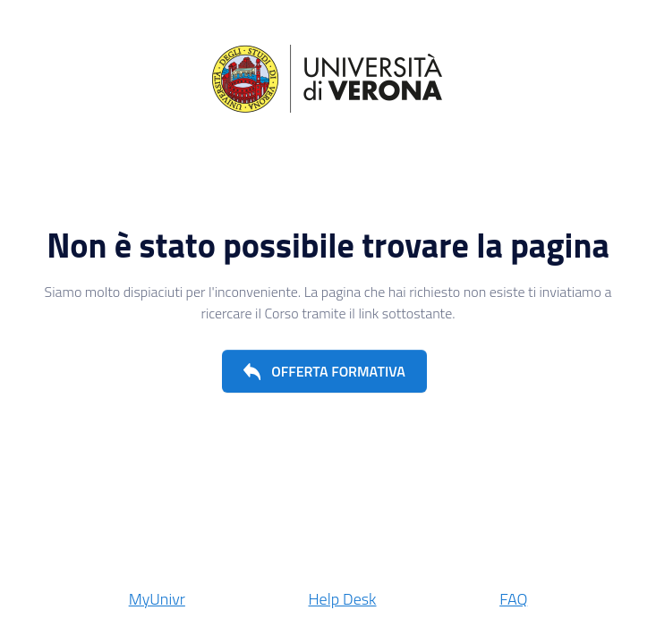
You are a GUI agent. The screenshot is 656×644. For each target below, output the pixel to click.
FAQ (513, 599)
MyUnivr (157, 599)
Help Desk (343, 599)
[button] (324, 371)
